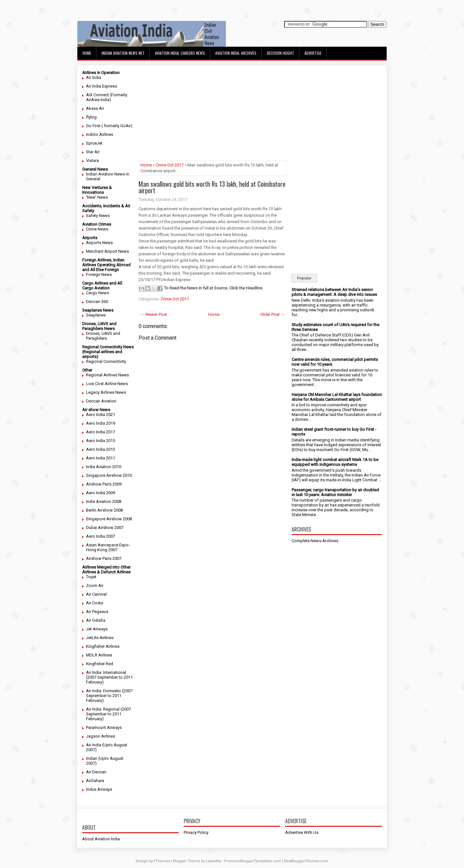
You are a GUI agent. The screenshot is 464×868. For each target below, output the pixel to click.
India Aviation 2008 (104, 501)
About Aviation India (101, 839)
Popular (304, 278)
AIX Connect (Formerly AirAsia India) (107, 97)
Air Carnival (96, 594)
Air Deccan (96, 772)
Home (87, 53)
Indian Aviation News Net (123, 53)
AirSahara (95, 781)
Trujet (91, 577)
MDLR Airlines (99, 655)
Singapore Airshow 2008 (109, 519)
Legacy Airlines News (106, 392)
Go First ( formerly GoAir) (109, 126)
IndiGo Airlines (100, 134)
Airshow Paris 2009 (104, 484)
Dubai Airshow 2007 (105, 528)
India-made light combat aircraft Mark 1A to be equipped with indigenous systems (335, 462)
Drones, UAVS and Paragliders (103, 336)
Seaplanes (96, 315)
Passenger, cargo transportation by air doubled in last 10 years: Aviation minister (335, 492)
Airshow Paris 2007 (104, 558)
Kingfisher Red (100, 664)
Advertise (313, 53)
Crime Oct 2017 (170, 165)
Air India (94, 77)
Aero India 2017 (101, 432)
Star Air (93, 152)
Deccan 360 (97, 302)
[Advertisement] (213, 115)
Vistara (92, 160)
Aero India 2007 (101, 536)
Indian (92, 758)
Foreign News (99, 274)
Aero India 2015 (101, 441)
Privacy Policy (196, 832)
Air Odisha (96, 620)
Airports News (99, 243)
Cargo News (97, 293)
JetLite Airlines (100, 638)
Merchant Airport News (107, 251)
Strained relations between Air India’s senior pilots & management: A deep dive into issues (334, 292)
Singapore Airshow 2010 (109, 475)
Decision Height (280, 53)
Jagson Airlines (101, 736)
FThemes (162, 861)
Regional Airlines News (107, 375)
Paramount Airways (104, 727)
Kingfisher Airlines (103, 646)
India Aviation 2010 (104, 467)
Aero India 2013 (101, 449)
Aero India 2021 (101, 415)
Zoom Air (95, 585)
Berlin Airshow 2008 (104, 510)
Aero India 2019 (101, 423)
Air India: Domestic (104, 691)
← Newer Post (154, 314)
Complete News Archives (315, 541)
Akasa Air (95, 108)
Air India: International (106, 672)
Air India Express (101, 86)
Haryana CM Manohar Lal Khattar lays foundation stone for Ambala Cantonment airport (337, 397)
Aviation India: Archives (236, 53)
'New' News (97, 197)
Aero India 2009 (101, 493)
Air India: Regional (103, 709)
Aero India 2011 (101, 458)
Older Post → (273, 314)
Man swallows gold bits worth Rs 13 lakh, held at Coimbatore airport (212, 187)
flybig (91, 117)
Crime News (97, 229)
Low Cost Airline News (107, 384)
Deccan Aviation (101, 401)
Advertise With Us (302, 832)
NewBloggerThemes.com (306, 861)
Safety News (98, 216)
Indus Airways (99, 789)
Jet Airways (97, 629)
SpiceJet (94, 143)
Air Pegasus (97, 612)
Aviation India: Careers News (180, 53)
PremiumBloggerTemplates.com (252, 861)
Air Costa (95, 603)
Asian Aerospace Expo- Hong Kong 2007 (108, 547)
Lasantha (213, 861)
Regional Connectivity (106, 361)
